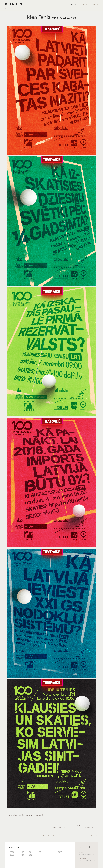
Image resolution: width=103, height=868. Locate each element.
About (95, 4)
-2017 (60, 852)
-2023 (21, 855)
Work (73, 4)
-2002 (12, 852)
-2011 (40, 852)
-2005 (21, 852)
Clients (84, 4)
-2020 (12, 855)
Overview (93, 835)
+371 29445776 (87, 861)
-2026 (31, 855)
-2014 (50, 852)
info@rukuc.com (86, 854)
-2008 (31, 852)
